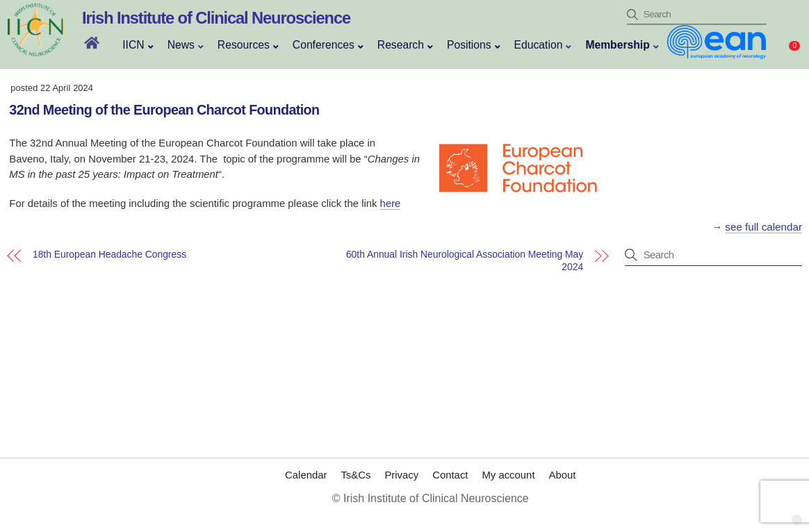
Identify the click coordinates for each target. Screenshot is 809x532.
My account (508, 475)
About (563, 475)
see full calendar (763, 227)
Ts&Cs (356, 475)
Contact (450, 475)
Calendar (306, 475)
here (391, 203)
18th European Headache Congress (109, 255)
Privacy (401, 475)
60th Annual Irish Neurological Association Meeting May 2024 (465, 260)
